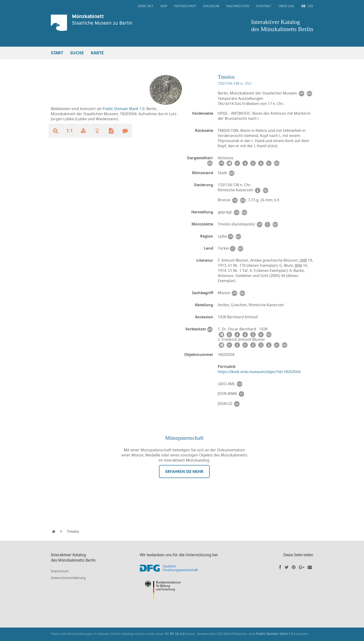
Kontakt (264, 6)
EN (311, 6)
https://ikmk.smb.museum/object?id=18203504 (259, 372)
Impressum (60, 571)
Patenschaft (185, 6)
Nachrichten (238, 6)
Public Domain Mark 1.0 (123, 109)
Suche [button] (77, 53)
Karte (97, 53)
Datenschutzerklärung (68, 578)
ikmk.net (146, 6)
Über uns (286, 6)
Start (57, 53)
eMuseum (211, 6)
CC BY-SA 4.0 (175, 634)
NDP (164, 6)
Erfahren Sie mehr (184, 472)
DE (303, 6)
